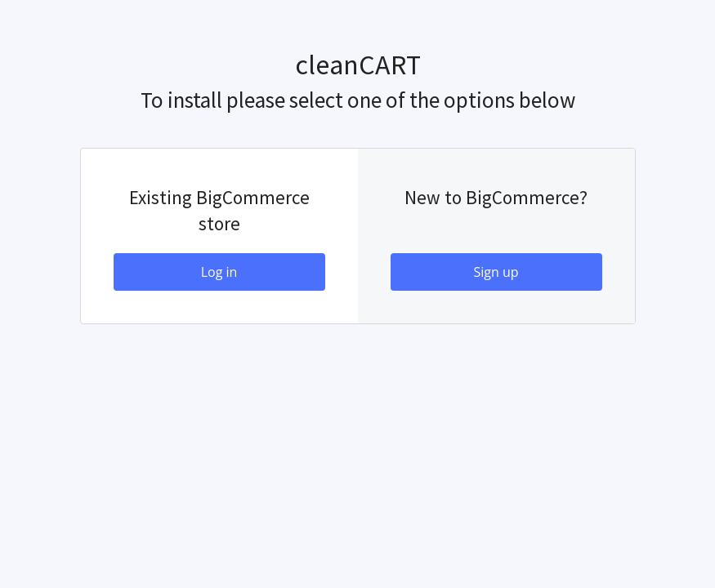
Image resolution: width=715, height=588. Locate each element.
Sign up (496, 272)
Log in (219, 272)
